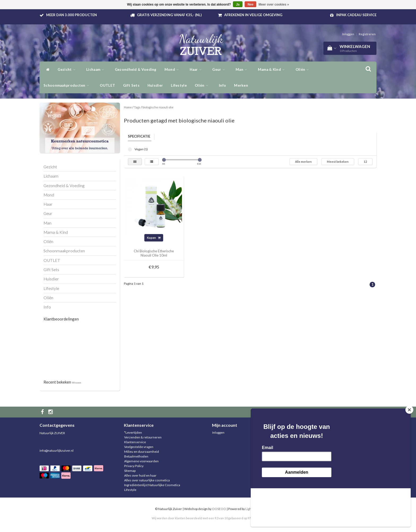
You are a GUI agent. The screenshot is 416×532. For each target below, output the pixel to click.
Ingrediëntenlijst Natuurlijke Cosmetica (152, 485)
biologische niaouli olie (158, 107)
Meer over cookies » (274, 5)
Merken (241, 85)
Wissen (77, 382)
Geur (220, 69)
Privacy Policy (134, 466)
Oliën (304, 69)
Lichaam (97, 69)
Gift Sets (131, 85)
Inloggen (348, 34)
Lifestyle (179, 85)
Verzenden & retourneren (143, 437)
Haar (197, 69)
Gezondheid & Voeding (136, 69)
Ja (238, 5)
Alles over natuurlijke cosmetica (147, 480)
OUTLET (107, 85)
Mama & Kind (273, 69)
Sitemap (130, 471)
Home (128, 107)
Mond (173, 69)
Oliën (203, 85)
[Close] (409, 448)
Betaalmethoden (136, 456)
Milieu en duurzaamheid (142, 452)
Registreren (367, 34)
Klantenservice (135, 442)
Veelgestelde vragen (139, 447)
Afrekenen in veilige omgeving (253, 15)
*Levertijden (133, 432)
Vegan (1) (130, 149)
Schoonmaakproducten (68, 85)
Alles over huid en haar (140, 475)
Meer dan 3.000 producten (71, 15)
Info (222, 85)
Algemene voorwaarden (141, 461)
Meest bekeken (338, 162)
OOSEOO (219, 509)
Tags (137, 107)
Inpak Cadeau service (356, 15)
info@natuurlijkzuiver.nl (57, 450)
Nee (250, 5)
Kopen (154, 238)
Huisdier (155, 85)
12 (365, 162)
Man (243, 69)
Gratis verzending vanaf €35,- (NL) (169, 15)
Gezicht (68, 69)
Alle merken (303, 162)
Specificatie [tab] (139, 136)
